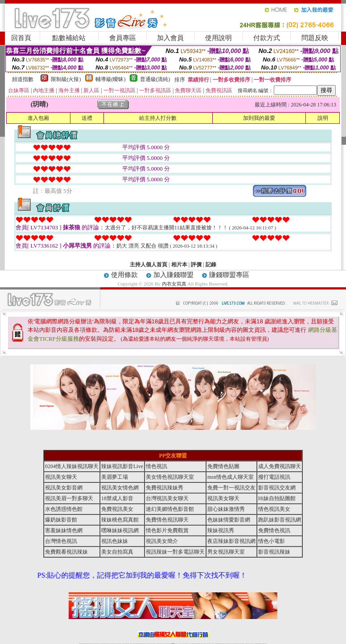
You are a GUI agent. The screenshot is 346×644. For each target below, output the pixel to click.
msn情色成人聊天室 (231, 477)
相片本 (179, 265)
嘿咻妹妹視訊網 (120, 530)
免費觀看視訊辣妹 (66, 552)
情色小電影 (272, 541)
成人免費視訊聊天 (280, 466)
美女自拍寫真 (117, 552)
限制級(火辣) (66, 79)
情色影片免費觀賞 (167, 530)
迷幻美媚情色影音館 (170, 509)
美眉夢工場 (115, 477)
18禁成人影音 (117, 498)
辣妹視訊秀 (221, 530)
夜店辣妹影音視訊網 (231, 541)
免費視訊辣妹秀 (165, 488)
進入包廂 (38, 118)
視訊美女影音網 (64, 488)
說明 (323, 118)
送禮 (87, 118)
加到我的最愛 (259, 118)
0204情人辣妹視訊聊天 (72, 466)
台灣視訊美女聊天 (167, 498)
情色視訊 (157, 466)
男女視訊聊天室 (226, 552)
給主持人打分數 (158, 118)
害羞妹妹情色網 (64, 530)
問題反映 (315, 38)
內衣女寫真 (174, 284)
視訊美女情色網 (120, 488)
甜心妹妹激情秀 (226, 509)
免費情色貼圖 (223, 466)
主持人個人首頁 (148, 265)
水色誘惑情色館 (64, 509)
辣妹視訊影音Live (122, 466)
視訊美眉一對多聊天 (69, 498)
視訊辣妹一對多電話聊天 (175, 552)
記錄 (211, 265)
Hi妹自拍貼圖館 (277, 498)
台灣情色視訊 (61, 541)
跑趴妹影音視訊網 (280, 520)
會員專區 (123, 38)
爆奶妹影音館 (61, 520)
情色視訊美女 (274, 509)
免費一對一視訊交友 (231, 488)
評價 (196, 265)
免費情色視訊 (274, 530)
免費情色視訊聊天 (167, 520)
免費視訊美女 (117, 509)
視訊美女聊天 (61, 477)
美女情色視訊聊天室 (170, 477)
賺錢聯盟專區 (229, 275)
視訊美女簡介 (162, 541)
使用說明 (218, 38)
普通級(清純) (155, 79)
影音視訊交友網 (277, 488)
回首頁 (21, 38)
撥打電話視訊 (274, 477)
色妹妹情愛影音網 (229, 520)
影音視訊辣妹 (274, 552)
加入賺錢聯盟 (173, 275)
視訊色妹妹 (115, 541)
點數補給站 (69, 38)
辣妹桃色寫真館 (120, 520)
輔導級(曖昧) (111, 79)
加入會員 (170, 38)
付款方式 (267, 38)
